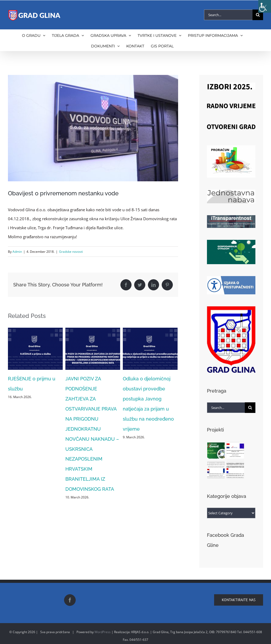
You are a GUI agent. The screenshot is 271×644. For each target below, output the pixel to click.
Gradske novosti (71, 252)
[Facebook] (70, 600)
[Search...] (228, 15)
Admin (17, 252)
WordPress (103, 632)
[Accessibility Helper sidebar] (265, 6)
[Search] (258, 15)
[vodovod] (93, 128)
